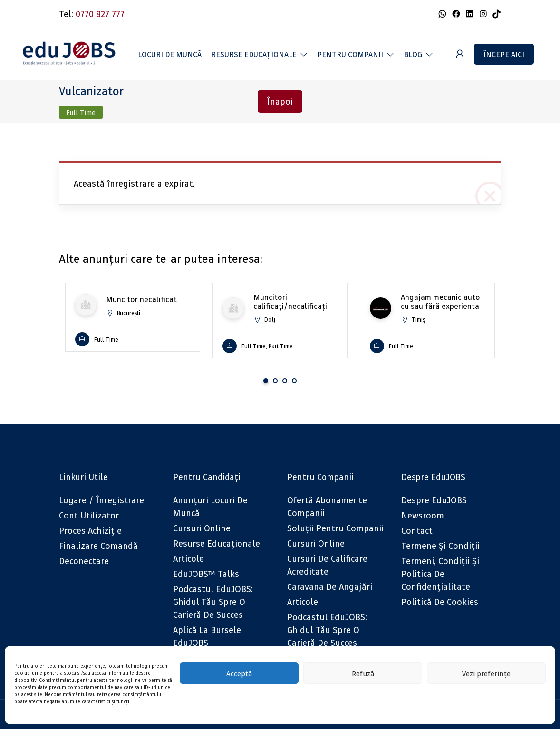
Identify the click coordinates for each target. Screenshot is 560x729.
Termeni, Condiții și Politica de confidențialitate (440, 574)
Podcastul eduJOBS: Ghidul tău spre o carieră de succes (213, 602)
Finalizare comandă (98, 546)
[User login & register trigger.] (460, 54)
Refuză (363, 673)
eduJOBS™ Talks (206, 574)
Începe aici (504, 54)
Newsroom (423, 515)
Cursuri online (202, 528)
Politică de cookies (440, 602)
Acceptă (239, 673)
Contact (417, 531)
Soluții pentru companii (335, 528)
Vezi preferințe (486, 673)
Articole (188, 559)
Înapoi (280, 101)
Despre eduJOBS (434, 500)
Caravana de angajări (330, 587)
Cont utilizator (89, 515)
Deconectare (84, 561)
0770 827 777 (100, 14)
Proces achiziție (90, 531)
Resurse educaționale (217, 543)
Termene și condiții (440, 546)
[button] (259, 54)
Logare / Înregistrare (101, 500)
